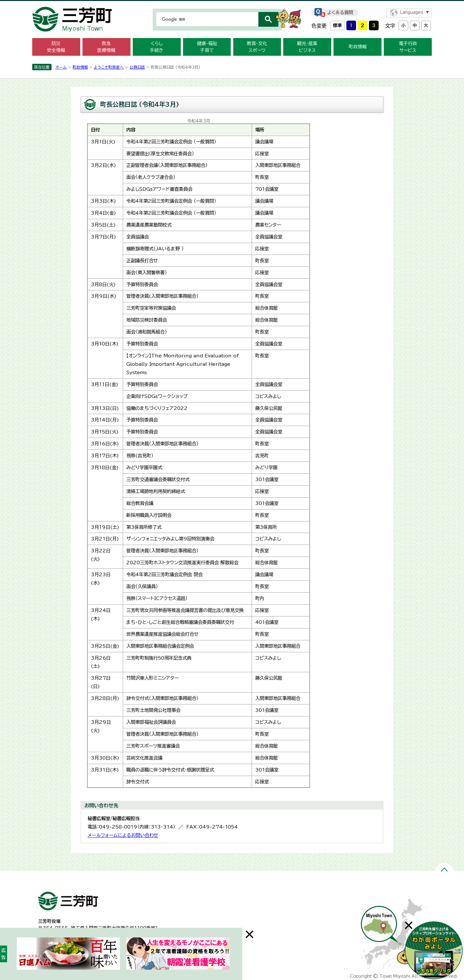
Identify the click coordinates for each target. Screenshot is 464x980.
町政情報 (358, 47)
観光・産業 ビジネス (307, 47)
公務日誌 (137, 67)
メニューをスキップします (232, 4)
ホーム (61, 67)
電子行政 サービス (408, 47)
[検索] (207, 19)
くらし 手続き (157, 47)
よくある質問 (340, 13)
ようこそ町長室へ (109, 67)
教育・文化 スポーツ (257, 47)
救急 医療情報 (106, 47)
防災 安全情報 (56, 47)
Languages (412, 12)
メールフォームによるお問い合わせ (123, 835)
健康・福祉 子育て (207, 47)
